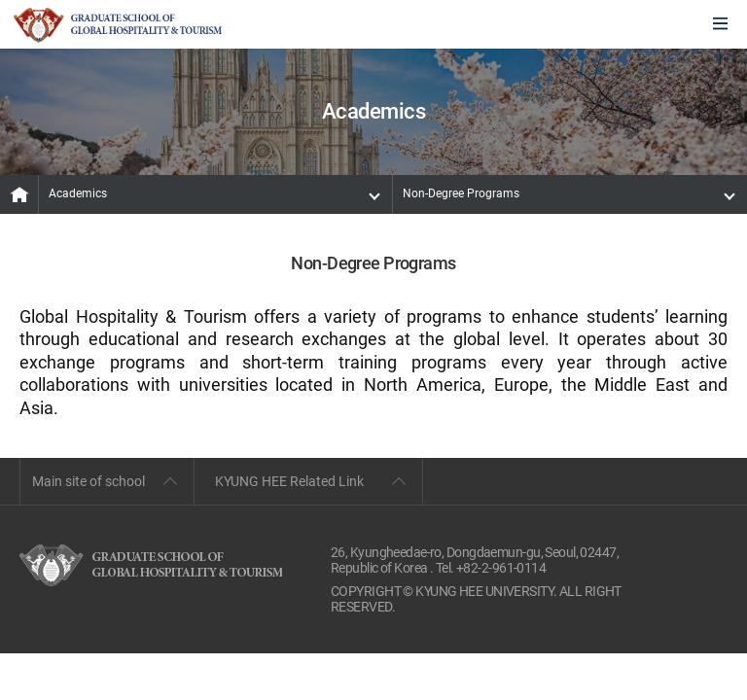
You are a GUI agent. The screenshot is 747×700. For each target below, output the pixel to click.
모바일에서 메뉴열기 (720, 25)
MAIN (19, 194)
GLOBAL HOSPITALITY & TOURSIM (118, 25)
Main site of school (89, 481)
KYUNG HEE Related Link (289, 481)
